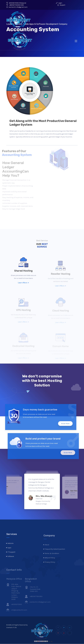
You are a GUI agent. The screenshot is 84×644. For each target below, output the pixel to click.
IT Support (11, 558)
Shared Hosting (23, 277)
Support (61, 5)
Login (59, 3)
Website (10, 549)
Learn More (23, 289)
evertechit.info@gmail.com (17, 7)
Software (11, 562)
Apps (9, 553)
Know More (59, 423)
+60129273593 (13, 3)
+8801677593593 (14, 5)
